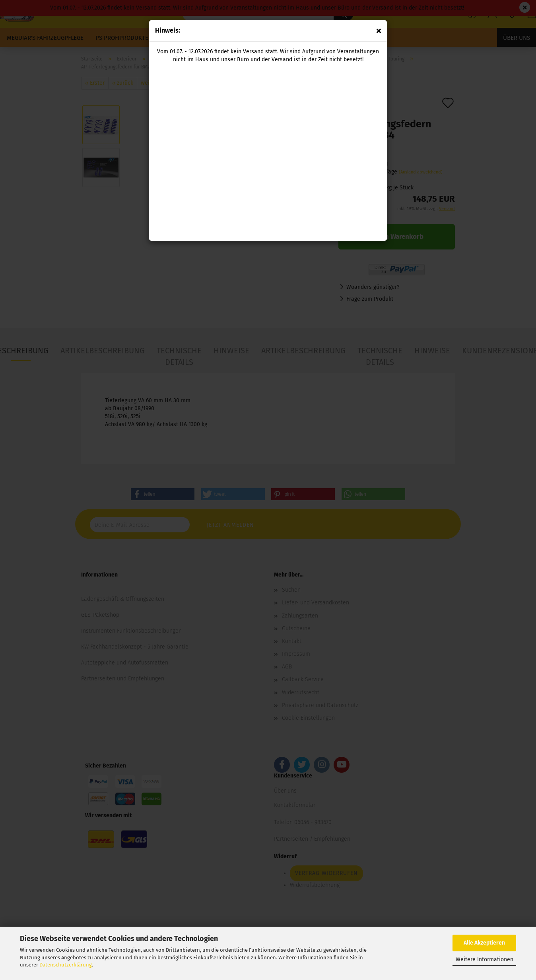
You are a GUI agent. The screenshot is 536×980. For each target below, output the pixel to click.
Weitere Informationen (485, 960)
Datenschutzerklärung (66, 965)
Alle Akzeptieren (484, 943)
